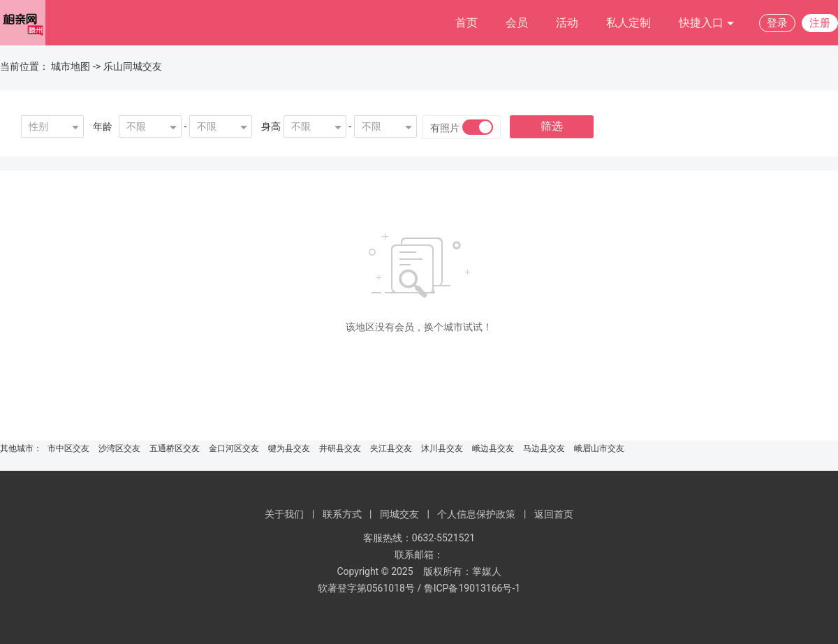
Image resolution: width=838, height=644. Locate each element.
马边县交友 (544, 448)
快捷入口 (707, 23)
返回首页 (554, 514)
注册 (820, 23)
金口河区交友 (234, 448)
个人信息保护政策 (476, 514)
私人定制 (628, 23)
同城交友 (399, 514)
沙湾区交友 (119, 448)
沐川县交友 (442, 448)
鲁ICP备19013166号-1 (472, 588)
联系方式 (342, 514)
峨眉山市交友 (599, 448)
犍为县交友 (289, 448)
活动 (567, 23)
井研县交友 (340, 448)
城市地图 (71, 66)
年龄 (103, 126)
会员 (517, 23)
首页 (466, 23)
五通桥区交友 (175, 448)
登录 (777, 23)
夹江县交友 (391, 448)
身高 (271, 126)
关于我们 (284, 514)
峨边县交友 (493, 448)
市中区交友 (68, 448)
